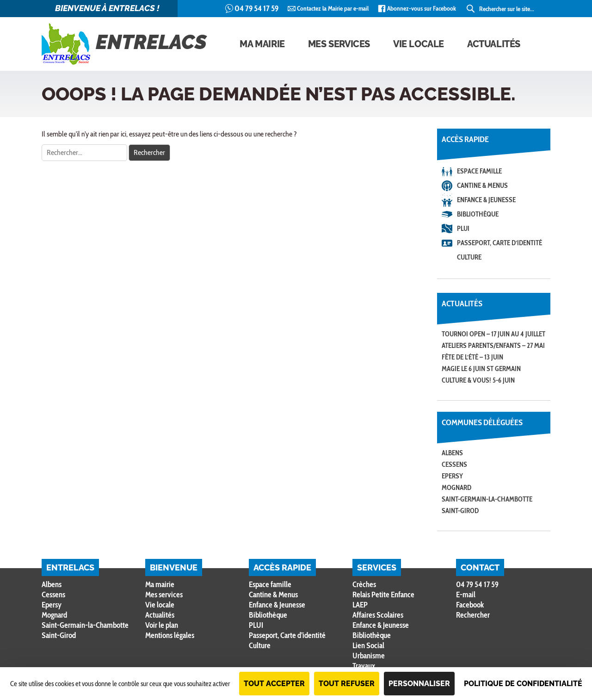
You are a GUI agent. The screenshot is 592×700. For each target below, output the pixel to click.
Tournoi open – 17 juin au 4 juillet (493, 334)
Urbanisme (369, 656)
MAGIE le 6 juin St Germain (481, 369)
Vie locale (419, 44)
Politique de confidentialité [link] (523, 684)
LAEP (360, 605)
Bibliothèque (478, 214)
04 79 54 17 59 (256, 8)
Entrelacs (124, 44)
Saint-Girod (460, 511)
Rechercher (473, 615)
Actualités (494, 44)
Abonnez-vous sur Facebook (422, 8)
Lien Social (368, 645)
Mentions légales (170, 635)
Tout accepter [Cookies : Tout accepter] (274, 684)
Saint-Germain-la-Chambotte (487, 499)
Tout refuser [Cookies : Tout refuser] (347, 684)
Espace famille (479, 171)
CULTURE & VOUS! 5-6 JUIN (478, 380)
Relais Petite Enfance (383, 595)
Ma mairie (262, 44)
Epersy (452, 476)
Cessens (454, 465)
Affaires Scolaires (378, 615)
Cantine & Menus (482, 186)
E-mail (466, 595)
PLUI (463, 229)
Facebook (470, 605)
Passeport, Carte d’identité (499, 243)
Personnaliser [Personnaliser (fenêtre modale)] (419, 684)
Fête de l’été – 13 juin (472, 357)
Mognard (456, 488)
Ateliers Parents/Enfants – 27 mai (493, 346)
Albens (452, 453)
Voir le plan (162, 625)
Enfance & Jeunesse (486, 200)
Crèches (364, 584)
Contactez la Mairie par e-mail (333, 8)
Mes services (339, 44)
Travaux (364, 666)
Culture (469, 257)
